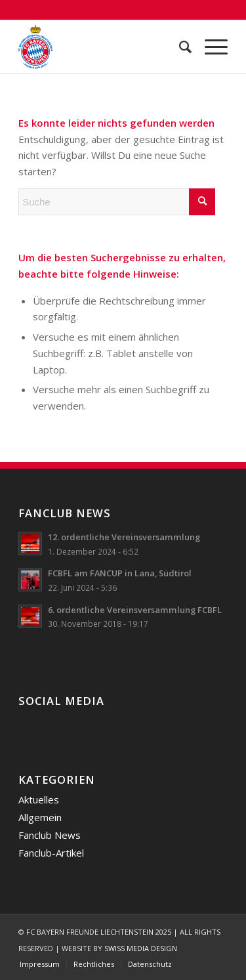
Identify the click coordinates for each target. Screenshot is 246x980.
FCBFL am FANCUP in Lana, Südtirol (120, 573)
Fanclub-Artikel (51, 853)
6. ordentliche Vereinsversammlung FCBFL (135, 610)
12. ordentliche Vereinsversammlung (124, 537)
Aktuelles (39, 799)
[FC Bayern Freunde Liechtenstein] (102, 47)
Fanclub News (50, 835)
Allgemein (40, 817)
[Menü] (210, 47)
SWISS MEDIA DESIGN (141, 948)
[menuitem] (179, 47)
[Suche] (179, 47)
